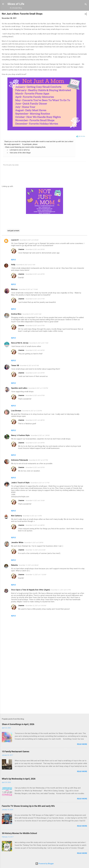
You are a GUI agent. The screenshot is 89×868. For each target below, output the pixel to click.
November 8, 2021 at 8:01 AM (32, 314)
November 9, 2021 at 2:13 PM (32, 516)
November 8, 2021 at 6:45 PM (35, 373)
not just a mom (13, 231)
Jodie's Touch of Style (20, 483)
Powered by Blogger (45, 864)
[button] (86, 14)
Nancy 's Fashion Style (20, 435)
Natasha (14, 565)
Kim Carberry (17, 516)
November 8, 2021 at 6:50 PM (35, 467)
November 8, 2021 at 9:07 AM (29, 366)
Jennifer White (17, 542)
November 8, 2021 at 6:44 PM (35, 350)
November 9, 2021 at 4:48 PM (35, 525)
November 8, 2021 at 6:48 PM (35, 420)
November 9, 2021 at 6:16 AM (35, 501)
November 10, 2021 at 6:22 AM (35, 550)
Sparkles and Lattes (19, 388)
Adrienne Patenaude (20, 460)
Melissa (14, 289)
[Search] (86, 5)
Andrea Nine (16, 314)
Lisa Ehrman (16, 411)
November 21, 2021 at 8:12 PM (61, 590)
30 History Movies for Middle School (19, 833)
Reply (14, 260)
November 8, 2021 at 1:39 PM (40, 435)
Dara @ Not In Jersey (20, 343)
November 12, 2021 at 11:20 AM (36, 575)
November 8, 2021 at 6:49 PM (35, 443)
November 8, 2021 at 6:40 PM (35, 274)
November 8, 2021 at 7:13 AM (28, 289)
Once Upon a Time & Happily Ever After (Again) (31, 590)
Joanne (21, 249)
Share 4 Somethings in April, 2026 (18, 724)
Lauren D (15, 240)
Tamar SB (15, 365)
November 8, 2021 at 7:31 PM (40, 483)
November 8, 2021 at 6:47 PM (35, 326)
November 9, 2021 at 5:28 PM (34, 543)
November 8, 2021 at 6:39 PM (35, 249)
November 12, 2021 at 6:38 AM (29, 565)
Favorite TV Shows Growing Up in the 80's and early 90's (28, 806)
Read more (82, 744)
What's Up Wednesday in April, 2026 (19, 779)
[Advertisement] (44, 694)
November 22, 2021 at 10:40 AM (36, 606)
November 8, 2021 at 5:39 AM (29, 240)
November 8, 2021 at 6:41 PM (35, 299)
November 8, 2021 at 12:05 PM (32, 411)
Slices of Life (16, 4)
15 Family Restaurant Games (16, 751)
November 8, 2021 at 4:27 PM (38, 460)
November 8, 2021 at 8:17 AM (39, 343)
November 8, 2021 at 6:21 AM (26, 265)
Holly (13, 265)
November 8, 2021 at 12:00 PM (38, 388)
